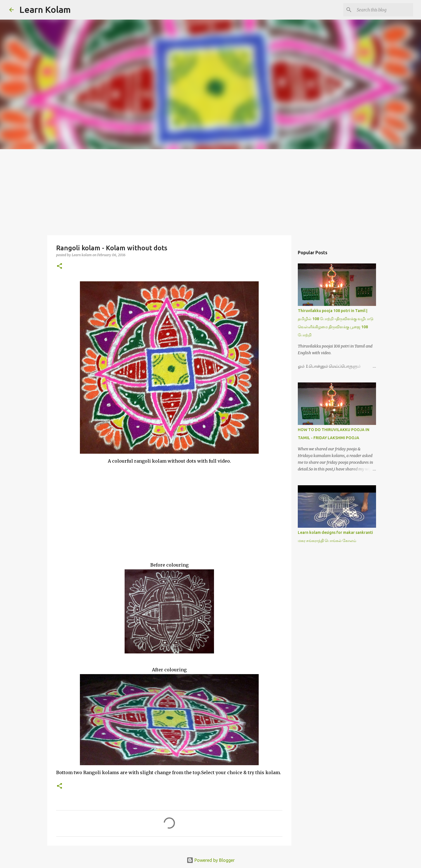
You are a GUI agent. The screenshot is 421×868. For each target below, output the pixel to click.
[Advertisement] (211, 191)
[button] (60, 266)
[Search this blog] (384, 10)
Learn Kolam (45, 9)
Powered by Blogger (211, 860)
